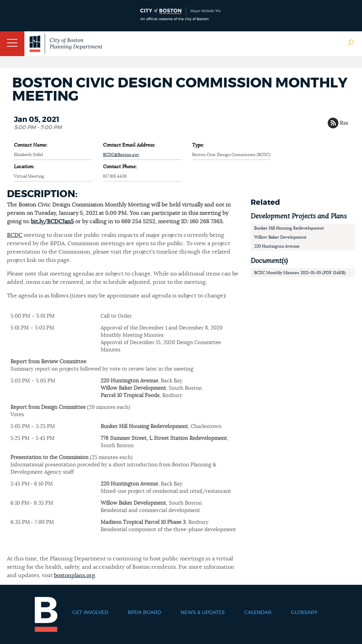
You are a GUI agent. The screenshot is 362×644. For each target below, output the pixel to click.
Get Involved (90, 613)
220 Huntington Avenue (277, 246)
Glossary (304, 613)
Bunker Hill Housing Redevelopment (289, 228)
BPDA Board (144, 613)
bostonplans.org (74, 575)
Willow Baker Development (280, 237)
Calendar (258, 613)
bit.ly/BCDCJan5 (52, 222)
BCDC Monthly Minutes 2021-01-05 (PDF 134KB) (300, 273)
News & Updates (203, 613)
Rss (344, 123)
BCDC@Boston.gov (121, 155)
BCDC (15, 235)
